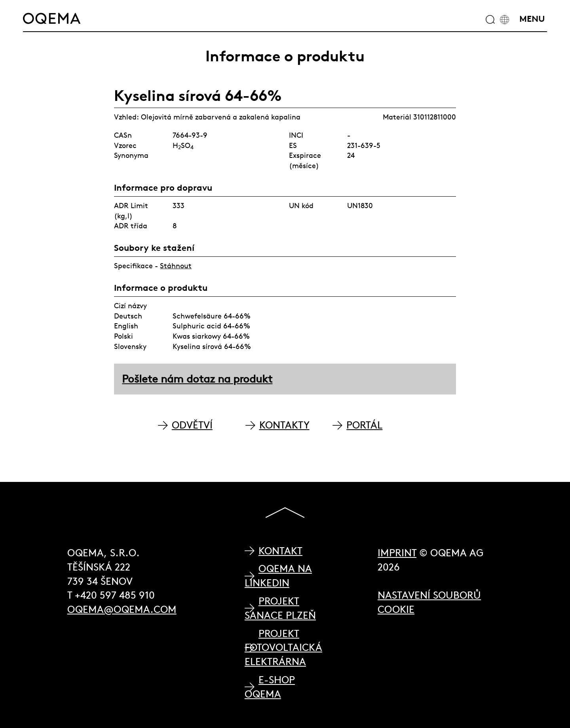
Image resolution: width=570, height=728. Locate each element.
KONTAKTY (284, 425)
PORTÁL (364, 425)
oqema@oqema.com (122, 610)
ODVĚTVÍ (192, 425)
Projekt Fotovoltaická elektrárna (283, 648)
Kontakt (280, 551)
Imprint (397, 553)
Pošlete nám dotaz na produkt (197, 379)
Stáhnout (176, 266)
